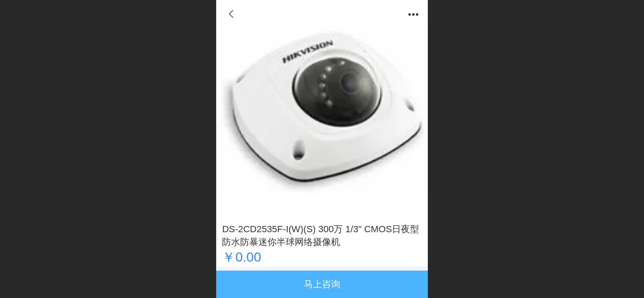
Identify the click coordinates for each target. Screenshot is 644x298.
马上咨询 (322, 284)
